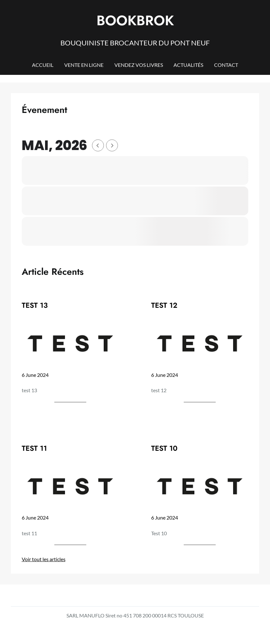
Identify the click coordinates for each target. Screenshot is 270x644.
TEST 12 (164, 305)
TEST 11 (34, 448)
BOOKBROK (135, 20)
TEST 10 (164, 448)
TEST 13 (35, 305)
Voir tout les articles (44, 559)
